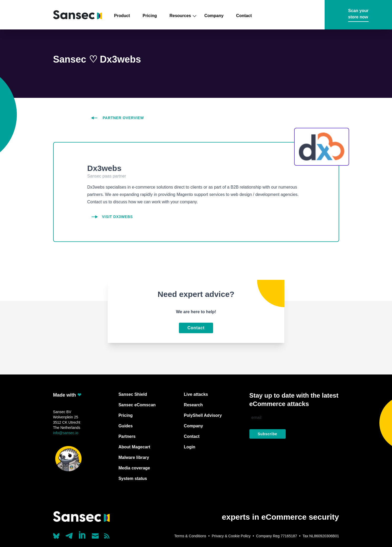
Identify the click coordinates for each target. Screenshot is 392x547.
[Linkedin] (83, 535)
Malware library (134, 457)
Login (190, 447)
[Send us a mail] (95, 536)
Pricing (150, 16)
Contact (244, 16)
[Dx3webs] (196, 217)
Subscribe (268, 434)
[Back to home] (78, 15)
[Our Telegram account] (69, 534)
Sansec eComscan (137, 405)
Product (122, 16)
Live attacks (196, 394)
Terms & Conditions (190, 536)
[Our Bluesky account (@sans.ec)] (56, 535)
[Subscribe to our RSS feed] (107, 536)
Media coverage (134, 468)
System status (133, 478)
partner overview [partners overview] (118, 118)
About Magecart (134, 447)
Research (193, 405)
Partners (127, 436)
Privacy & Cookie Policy (231, 536)
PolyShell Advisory (203, 415)
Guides (125, 426)
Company (214, 16)
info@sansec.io (66, 433)
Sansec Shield (133, 394)
